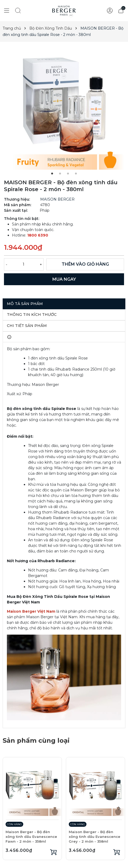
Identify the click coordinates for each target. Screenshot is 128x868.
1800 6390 (38, 235)
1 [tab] (52, 174)
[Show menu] (7, 11)
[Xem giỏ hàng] (121, 11)
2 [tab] (60, 174)
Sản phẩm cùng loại (36, 740)
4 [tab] (76, 174)
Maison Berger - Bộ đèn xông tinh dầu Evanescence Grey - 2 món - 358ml (95, 837)
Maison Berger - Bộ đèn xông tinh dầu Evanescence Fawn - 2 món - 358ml (31, 837)
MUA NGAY (64, 279)
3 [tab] (68, 174)
